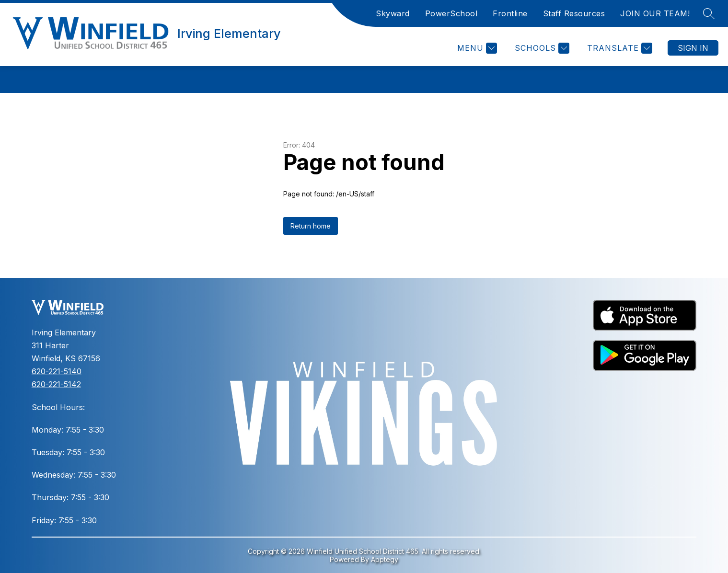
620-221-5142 (56, 384)
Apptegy (385, 559)
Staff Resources (574, 13)
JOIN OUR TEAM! (655, 13)
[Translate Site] (618, 48)
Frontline (510, 13)
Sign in (693, 48)
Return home (311, 226)
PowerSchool (451, 13)
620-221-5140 (57, 371)
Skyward (393, 13)
